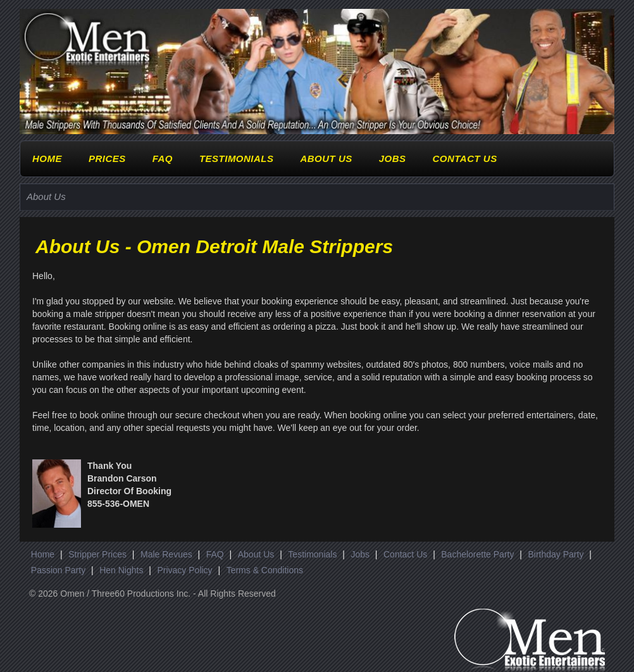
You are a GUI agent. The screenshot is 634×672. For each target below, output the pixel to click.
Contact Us (464, 159)
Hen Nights (121, 570)
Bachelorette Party (477, 554)
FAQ (163, 159)
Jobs (393, 159)
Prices (107, 159)
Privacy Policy (184, 570)
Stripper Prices (97, 554)
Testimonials (237, 159)
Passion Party (58, 570)
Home (47, 159)
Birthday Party (556, 554)
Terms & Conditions (265, 570)
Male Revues (166, 554)
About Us (326, 159)
